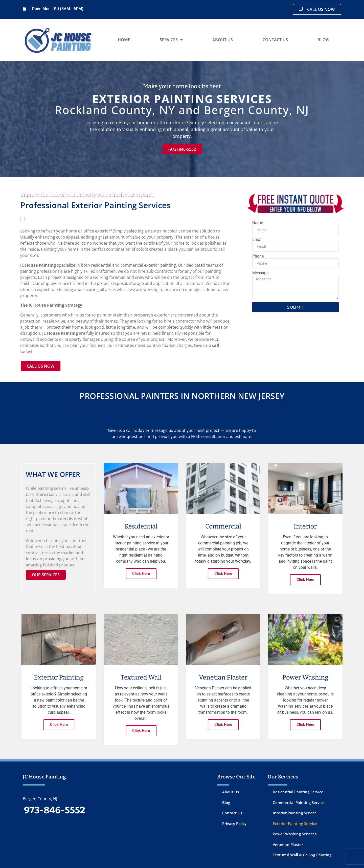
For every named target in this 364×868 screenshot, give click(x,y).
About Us (223, 40)
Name (258, 223)
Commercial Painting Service (299, 802)
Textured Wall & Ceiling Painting (302, 855)
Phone (258, 256)
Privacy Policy (234, 823)
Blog (323, 40)
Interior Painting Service (295, 813)
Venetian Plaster (288, 844)
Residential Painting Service (298, 792)
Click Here (141, 574)
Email (257, 240)
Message (260, 273)
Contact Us (275, 40)
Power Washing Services (295, 834)
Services (171, 40)
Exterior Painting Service (295, 823)
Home (124, 40)
